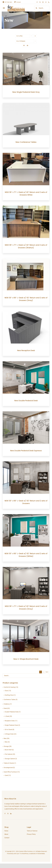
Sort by (19, 36)
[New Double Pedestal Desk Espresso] (26, 413)
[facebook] (37, 2)
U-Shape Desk (9, 734)
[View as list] (28, 46)
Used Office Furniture (10, 772)
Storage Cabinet (10, 759)
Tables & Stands (9, 763)
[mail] (46, 2)
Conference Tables (10, 700)
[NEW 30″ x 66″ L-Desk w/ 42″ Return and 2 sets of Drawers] (26, 463)
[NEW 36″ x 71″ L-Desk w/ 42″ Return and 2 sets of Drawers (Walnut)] (26, 207)
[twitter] (40, 2)
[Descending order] (35, 36)
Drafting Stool (9, 695)
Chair (6, 691)
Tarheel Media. (41, 854)
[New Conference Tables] (26, 104)
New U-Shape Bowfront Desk (26, 659)
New (5, 738)
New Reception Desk (26, 350)
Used (6, 775)
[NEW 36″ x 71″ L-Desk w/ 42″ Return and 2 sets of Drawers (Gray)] (26, 568)
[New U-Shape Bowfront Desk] (26, 621)
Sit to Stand (8, 730)
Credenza (7, 704)
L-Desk (7, 716)
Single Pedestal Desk (11, 725)
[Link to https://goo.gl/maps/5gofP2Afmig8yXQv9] (15, 2)
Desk (5, 708)
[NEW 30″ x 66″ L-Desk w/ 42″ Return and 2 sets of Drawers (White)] (26, 515)
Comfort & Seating (9, 687)
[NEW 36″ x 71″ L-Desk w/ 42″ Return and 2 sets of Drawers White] (26, 154)
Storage (6, 746)
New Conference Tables (26, 142)
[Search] (36, 8)
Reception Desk (10, 721)
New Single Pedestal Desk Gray (26, 92)
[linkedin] (11, 814)
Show (21, 41)
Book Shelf (8, 750)
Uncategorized (8, 768)
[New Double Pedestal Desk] (26, 362)
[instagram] (43, 2)
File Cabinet (8, 754)
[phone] (49, 2)
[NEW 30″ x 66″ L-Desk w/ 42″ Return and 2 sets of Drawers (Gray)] (26, 260)
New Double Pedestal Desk (26, 401)
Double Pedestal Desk (12, 712)
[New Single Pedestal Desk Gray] (26, 54)
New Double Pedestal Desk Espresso (26, 451)
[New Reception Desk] (26, 312)
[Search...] (42, 8)
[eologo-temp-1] (16, 6)
